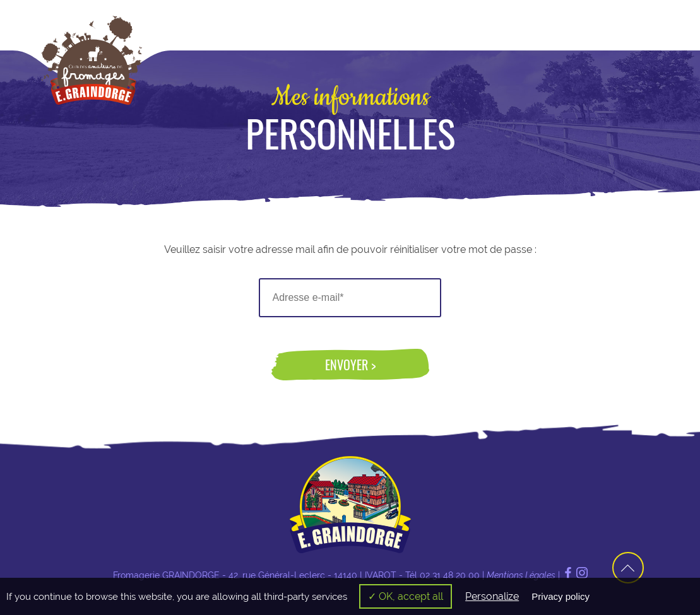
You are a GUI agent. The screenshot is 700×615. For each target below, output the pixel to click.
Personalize (492, 596)
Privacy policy (561, 596)
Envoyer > (350, 365)
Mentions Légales (521, 575)
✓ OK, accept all (406, 596)
